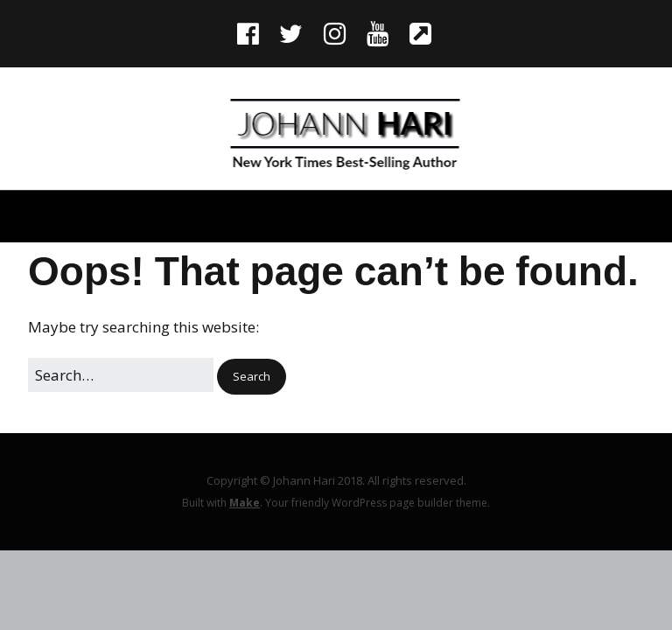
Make (245, 503)
